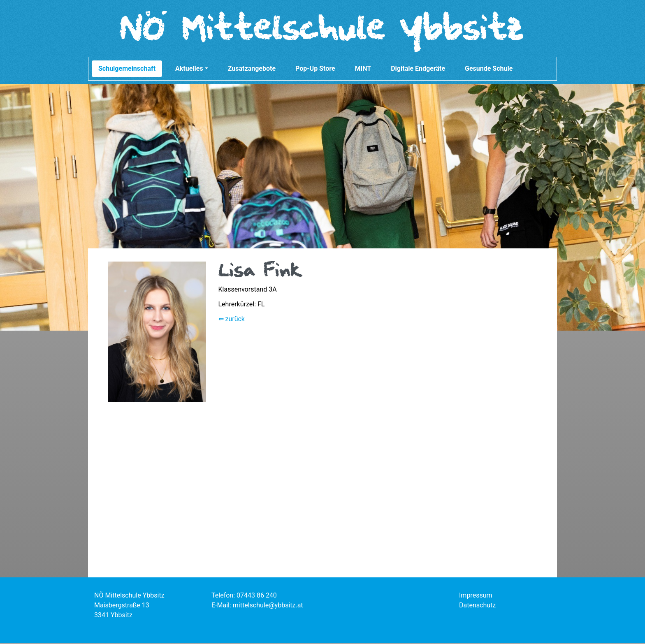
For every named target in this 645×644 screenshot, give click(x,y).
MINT (363, 69)
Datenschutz (477, 606)
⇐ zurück (232, 320)
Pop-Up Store (315, 69)
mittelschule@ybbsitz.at (268, 606)
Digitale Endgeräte (418, 69)
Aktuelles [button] (192, 69)
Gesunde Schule (489, 69)
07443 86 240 (257, 596)
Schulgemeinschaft (127, 69)
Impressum (476, 596)
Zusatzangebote (252, 69)
